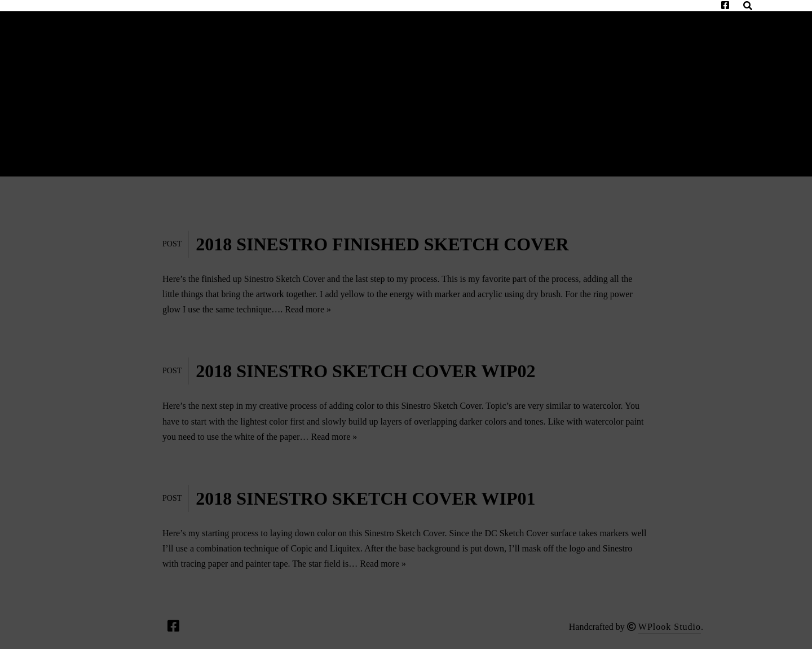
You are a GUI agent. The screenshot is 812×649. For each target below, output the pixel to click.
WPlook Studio (670, 627)
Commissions (482, 18)
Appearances (379, 18)
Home (76, 18)
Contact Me (154, 18)
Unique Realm (588, 18)
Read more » (308, 309)
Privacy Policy (105, 30)
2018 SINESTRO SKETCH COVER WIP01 (365, 498)
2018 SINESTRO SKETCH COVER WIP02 (365, 371)
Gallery (240, 18)
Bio (303, 18)
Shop (671, 18)
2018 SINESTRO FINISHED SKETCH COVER (382, 244)
